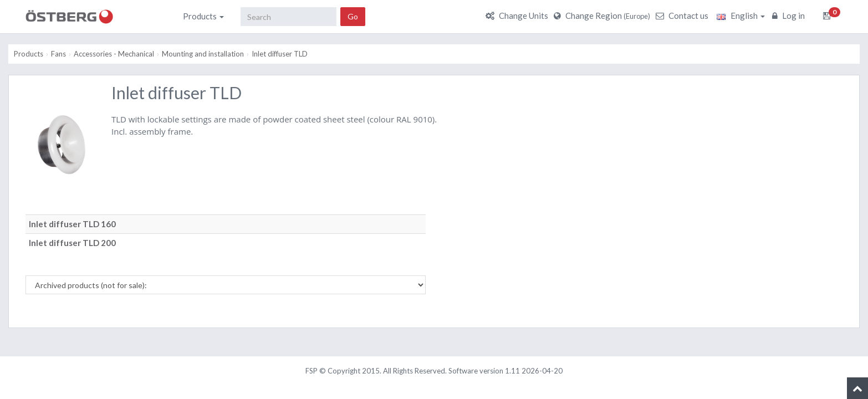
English (741, 16)
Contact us (683, 16)
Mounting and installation (203, 54)
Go (353, 16)
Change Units (518, 16)
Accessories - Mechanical (114, 54)
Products (203, 16)
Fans (58, 54)
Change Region (603, 16)
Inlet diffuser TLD (280, 54)
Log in (790, 16)
